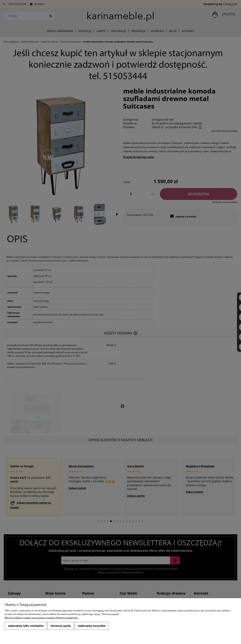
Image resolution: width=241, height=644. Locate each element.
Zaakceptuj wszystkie (92, 626)
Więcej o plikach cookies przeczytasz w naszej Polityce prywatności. (42, 618)
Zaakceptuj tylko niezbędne (26, 626)
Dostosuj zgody (61, 626)
